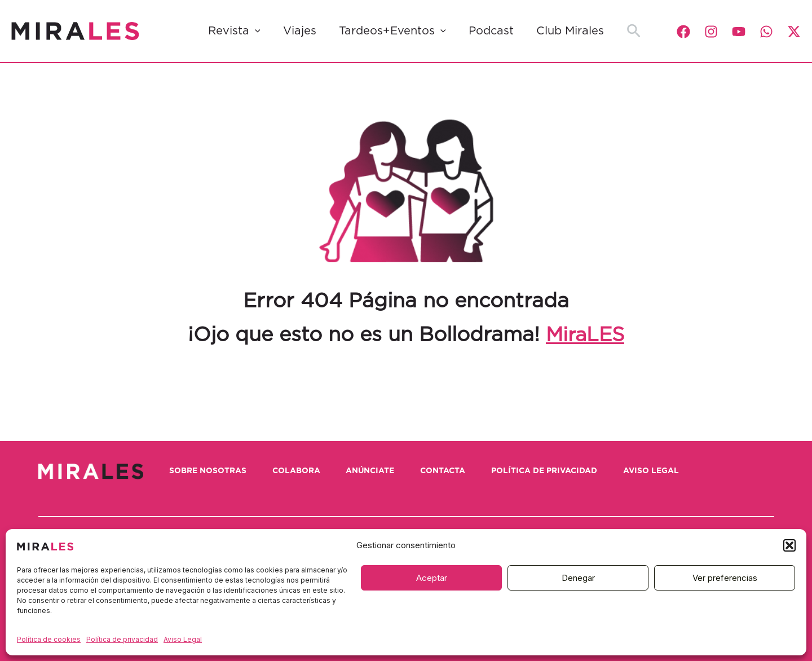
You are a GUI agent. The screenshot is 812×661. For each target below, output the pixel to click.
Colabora (301, 471)
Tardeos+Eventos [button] (392, 31)
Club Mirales (570, 31)
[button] (789, 545)
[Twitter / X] (794, 32)
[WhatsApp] (766, 32)
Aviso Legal (183, 639)
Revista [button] (234, 31)
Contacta (453, 471)
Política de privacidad (122, 639)
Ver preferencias (725, 578)
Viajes (300, 31)
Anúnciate (378, 471)
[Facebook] (683, 32)
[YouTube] (739, 32)
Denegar (578, 578)
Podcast (491, 31)
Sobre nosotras (210, 471)
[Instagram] (711, 32)
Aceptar (432, 578)
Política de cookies (49, 639)
